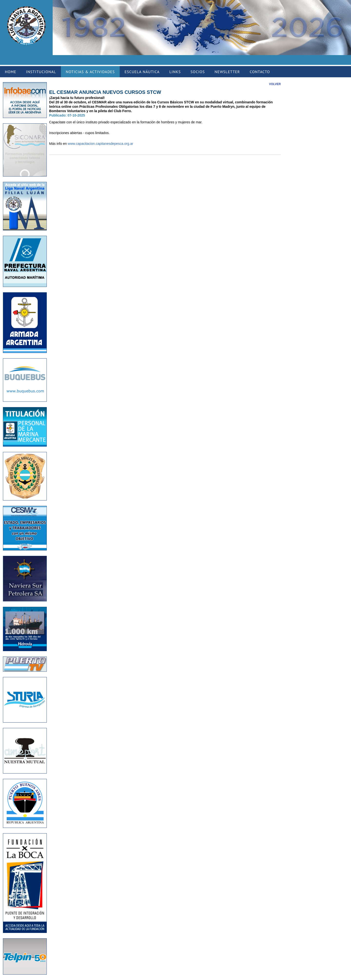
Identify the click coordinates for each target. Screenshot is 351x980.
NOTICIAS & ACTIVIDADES (90, 72)
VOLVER (275, 84)
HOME (11, 72)
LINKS (175, 72)
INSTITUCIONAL (41, 72)
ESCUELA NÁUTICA (142, 72)
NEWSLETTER (227, 72)
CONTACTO (260, 72)
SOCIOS (198, 72)
